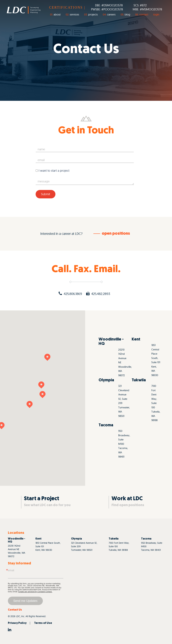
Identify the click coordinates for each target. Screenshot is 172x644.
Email (11, 570)
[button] (47, 357)
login (156, 14)
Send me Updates (25, 601)
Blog (127, 14)
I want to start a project (52, 171)
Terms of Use (43, 623)
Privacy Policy (17, 623)
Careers (111, 14)
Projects (93, 14)
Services (74, 14)
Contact (144, 14)
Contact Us (15, 610)
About (57, 14)
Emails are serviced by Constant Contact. (35, 592)
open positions (116, 234)
